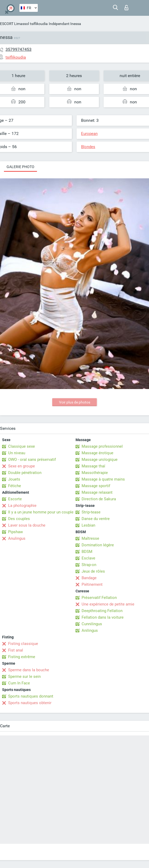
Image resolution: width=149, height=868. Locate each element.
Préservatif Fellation (99, 598)
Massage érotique (97, 453)
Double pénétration (25, 473)
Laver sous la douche (27, 525)
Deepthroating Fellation (102, 611)
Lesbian (88, 525)
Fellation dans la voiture (103, 617)
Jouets (14, 479)
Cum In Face (19, 683)
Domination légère (98, 545)
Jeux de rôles (93, 571)
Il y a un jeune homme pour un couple (41, 512)
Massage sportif (96, 486)
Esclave (88, 558)
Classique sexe (22, 446)
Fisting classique (23, 644)
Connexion (126, 8)
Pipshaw (15, 532)
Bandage (89, 578)
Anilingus (90, 630)
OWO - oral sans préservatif (32, 460)
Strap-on (89, 565)
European (89, 134)
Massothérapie (95, 473)
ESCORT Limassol (14, 24)
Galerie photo (20, 167)
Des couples (19, 519)
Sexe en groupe (22, 466)
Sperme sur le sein (24, 677)
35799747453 (18, 49)
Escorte (15, 499)
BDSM (87, 552)
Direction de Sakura (99, 499)
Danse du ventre (96, 519)
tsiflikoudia (39, 24)
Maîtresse (90, 538)
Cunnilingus (92, 624)
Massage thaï (93, 466)
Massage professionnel (102, 446)
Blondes (88, 147)
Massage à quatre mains (103, 479)
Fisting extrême (22, 657)
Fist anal (16, 650)
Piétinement (92, 584)
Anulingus (17, 538)
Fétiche (15, 486)
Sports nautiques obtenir (30, 703)
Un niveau (17, 453)
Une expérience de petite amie (108, 604)
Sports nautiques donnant (31, 696)
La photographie (22, 506)
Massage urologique (100, 460)
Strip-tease (91, 512)
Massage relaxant (97, 492)
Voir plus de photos (75, 402)
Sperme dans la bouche (29, 670)
